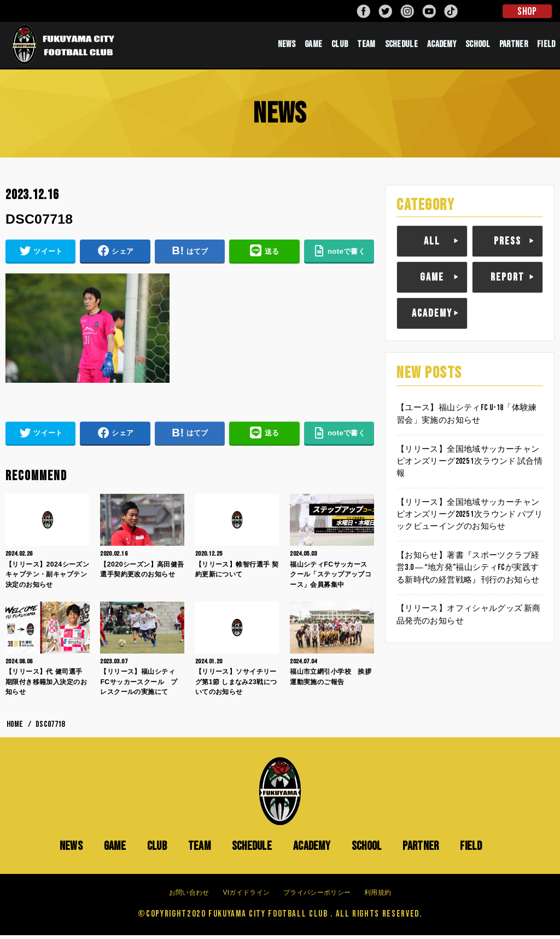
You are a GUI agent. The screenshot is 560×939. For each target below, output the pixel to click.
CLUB (340, 46)
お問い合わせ (189, 896)
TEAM (366, 46)
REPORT (507, 281)
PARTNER (514, 46)
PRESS (507, 244)
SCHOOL (478, 46)
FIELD (546, 46)
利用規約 (378, 896)
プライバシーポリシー (317, 896)
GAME (313, 46)
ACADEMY (442, 46)
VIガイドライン (246, 896)
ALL (432, 244)
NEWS (287, 46)
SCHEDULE (401, 46)
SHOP (527, 11)
